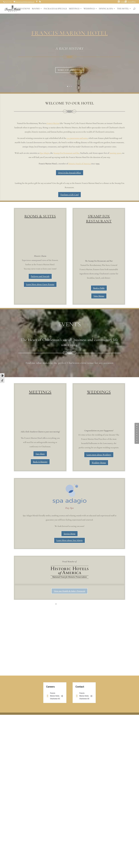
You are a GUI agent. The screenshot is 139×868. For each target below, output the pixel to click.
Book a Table (99, 288)
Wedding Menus (99, 603)
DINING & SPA (106, 9)
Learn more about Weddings (99, 595)
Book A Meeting (40, 462)
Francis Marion (53, 123)
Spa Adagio (45, 153)
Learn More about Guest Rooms (40, 284)
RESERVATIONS (22, 9)
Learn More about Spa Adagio (69, 680)
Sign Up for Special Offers (70, 173)
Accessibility (132, 2)
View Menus (99, 296)
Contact (123, 2)
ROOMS (36, 9)
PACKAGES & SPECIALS (55, 9)
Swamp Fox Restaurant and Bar (66, 153)
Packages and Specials (40, 276)
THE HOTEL (123, 9)
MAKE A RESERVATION (70, 70)
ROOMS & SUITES (40, 216)
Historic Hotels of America (80, 164)
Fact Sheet (40, 454)
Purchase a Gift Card (69, 195)
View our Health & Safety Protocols (69, 731)
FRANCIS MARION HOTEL (70, 33)
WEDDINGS (89, 9)
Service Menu (69, 674)
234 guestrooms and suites (77, 138)
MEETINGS (74, 9)
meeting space (115, 153)
